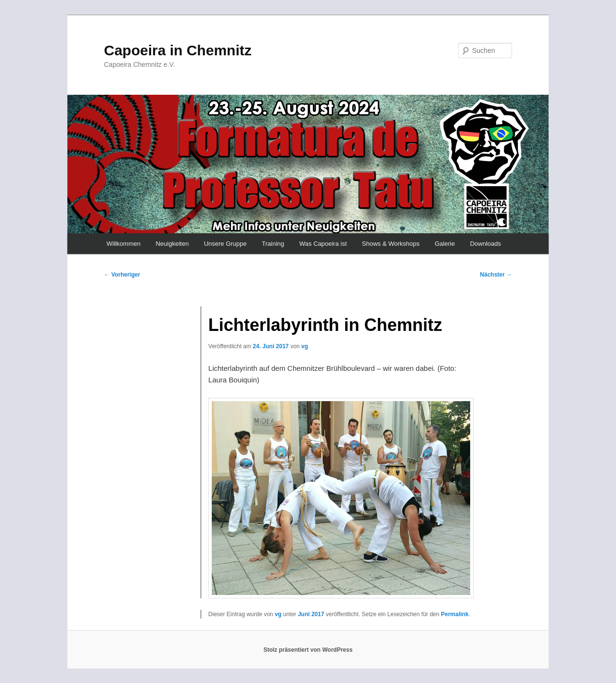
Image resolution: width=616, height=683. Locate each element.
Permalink (455, 614)
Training (273, 244)
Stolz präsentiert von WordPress (308, 650)
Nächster (496, 275)
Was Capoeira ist (323, 244)
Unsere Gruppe (225, 244)
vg (305, 346)
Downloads (486, 244)
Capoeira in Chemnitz (178, 50)
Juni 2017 (311, 614)
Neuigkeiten (172, 244)
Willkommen (123, 244)
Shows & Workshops (391, 244)
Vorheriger (122, 275)
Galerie (445, 244)
